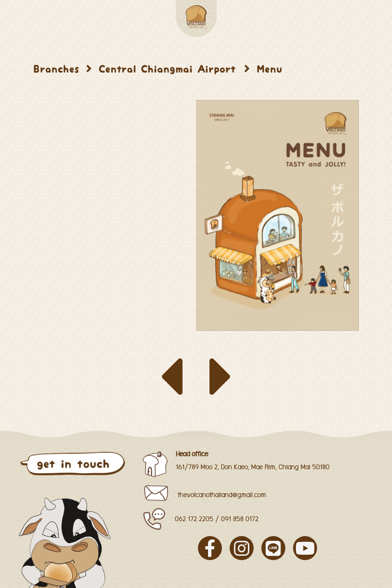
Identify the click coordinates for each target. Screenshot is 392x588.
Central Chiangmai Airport (169, 69)
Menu (269, 69)
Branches (56, 69)
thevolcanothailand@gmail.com (222, 495)
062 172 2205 (194, 519)
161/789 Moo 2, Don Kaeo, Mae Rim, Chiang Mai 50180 (253, 467)
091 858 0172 (240, 519)
